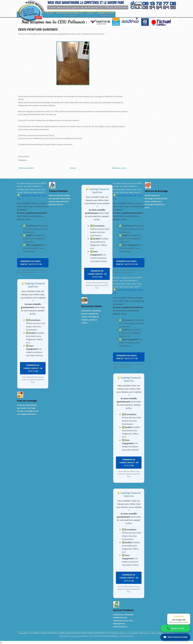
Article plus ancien (119, 168)
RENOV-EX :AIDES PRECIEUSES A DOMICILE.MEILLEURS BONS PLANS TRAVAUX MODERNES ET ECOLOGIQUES (76, 633)
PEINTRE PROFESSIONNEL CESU (70, 14)
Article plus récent (26, 168)
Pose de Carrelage (27, 401)
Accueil (73, 168)
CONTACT (91, 13)
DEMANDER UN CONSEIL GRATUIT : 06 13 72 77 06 (31, 263)
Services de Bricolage (156, 191)
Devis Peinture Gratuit (175, 637)
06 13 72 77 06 (175, 628)
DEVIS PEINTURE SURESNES (38, 29)
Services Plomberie (123, 610)
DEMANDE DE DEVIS (106, 14)
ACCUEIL (50, 13)
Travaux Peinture (58, 191)
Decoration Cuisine (91, 306)
